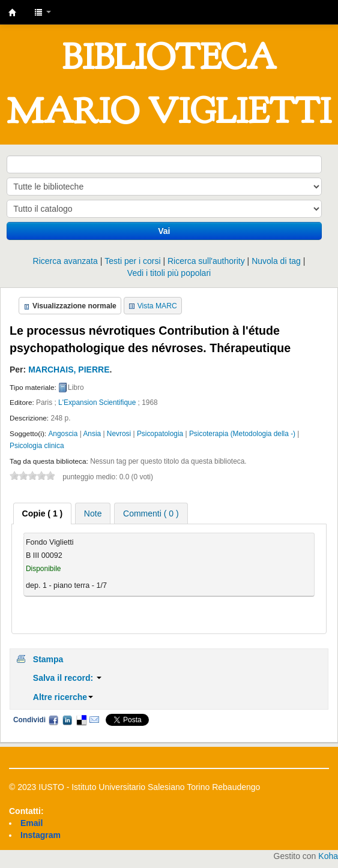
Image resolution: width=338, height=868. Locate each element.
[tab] (43, 513)
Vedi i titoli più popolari (169, 273)
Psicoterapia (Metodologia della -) (242, 434)
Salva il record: (67, 678)
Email (94, 720)
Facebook (53, 720)
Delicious (81, 720)
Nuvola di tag (276, 261)
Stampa (48, 659)
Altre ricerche (63, 697)
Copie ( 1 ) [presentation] (43, 513)
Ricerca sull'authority (206, 261)
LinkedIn (67, 720)
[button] (43, 12)
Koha (328, 856)
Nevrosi (119, 434)
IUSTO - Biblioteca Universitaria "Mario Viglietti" (13, 13)
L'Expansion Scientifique (97, 403)
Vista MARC (157, 306)
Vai (164, 231)
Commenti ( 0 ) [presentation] (151, 513)
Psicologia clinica (37, 446)
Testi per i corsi (132, 261)
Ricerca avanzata (65, 261)
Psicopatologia (160, 434)
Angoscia (63, 434)
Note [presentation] (93, 513)
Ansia (92, 434)
